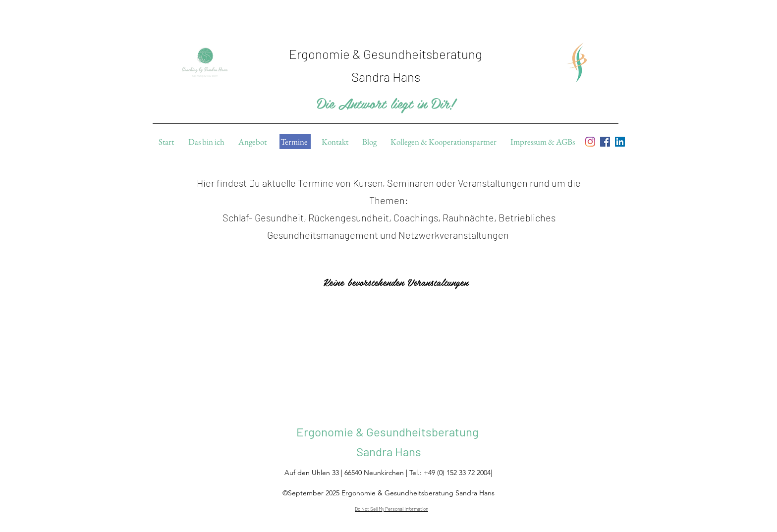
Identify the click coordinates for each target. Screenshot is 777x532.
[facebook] (605, 142)
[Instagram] (590, 142)
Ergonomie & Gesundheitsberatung (389, 432)
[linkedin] (620, 142)
